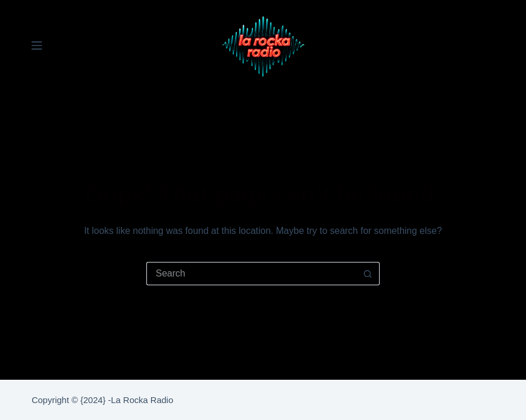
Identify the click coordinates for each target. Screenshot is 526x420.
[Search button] (368, 274)
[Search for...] (251, 274)
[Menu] (37, 45)
